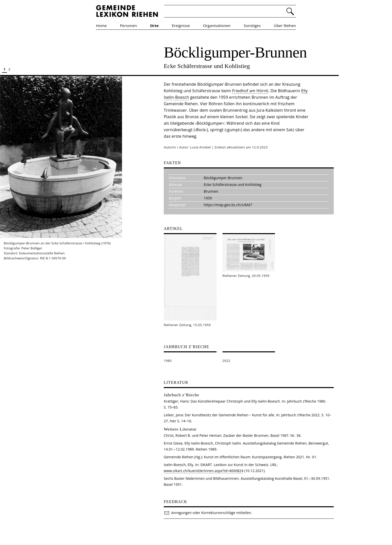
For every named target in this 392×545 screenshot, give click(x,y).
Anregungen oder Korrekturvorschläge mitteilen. (208, 513)
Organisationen (217, 25)
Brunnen (211, 191)
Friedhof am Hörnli (250, 91)
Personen (128, 25)
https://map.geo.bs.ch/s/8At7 (228, 205)
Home (101, 25)
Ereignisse (181, 25)
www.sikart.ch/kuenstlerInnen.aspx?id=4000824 (203, 471)
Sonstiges (252, 25)
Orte (154, 25)
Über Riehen (285, 25)
